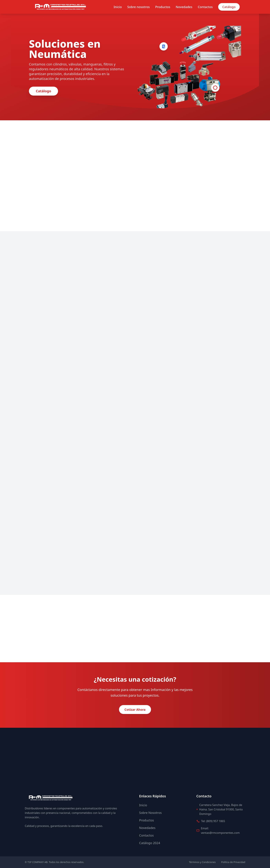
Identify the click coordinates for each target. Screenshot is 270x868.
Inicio (118, 7)
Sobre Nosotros (150, 813)
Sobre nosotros (138, 7)
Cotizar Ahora (135, 710)
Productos (163, 7)
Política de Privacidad (233, 862)
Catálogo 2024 (150, 843)
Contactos (205, 7)
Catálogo (229, 7)
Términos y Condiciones (202, 862)
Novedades (184, 7)
